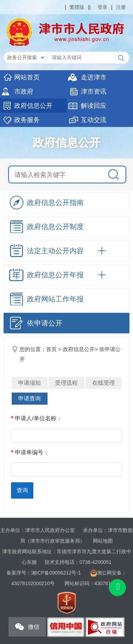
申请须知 (29, 383)
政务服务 (27, 120)
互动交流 (94, 120)
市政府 (24, 91)
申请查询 (29, 398)
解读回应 (94, 106)
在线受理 (104, 383)
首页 (51, 349)
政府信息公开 (33, 106)
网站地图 (103, 541)
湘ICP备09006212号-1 (56, 573)
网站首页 (27, 77)
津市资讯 (94, 91)
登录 (102, 7)
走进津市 (94, 77)
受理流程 (66, 383)
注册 (121, 7)
